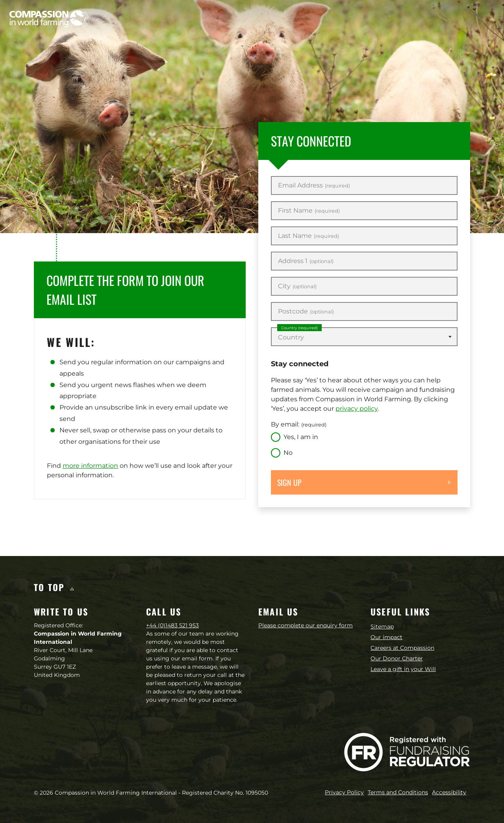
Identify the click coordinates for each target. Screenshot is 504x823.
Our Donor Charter (397, 658)
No (288, 453)
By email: (299, 424)
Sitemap (382, 627)
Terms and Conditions (398, 792)
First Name (309, 211)
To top (54, 587)
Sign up (289, 482)
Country (299, 328)
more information (90, 466)
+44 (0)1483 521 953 (172, 625)
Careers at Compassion (402, 648)
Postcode (306, 311)
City (297, 286)
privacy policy (357, 409)
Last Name (309, 236)
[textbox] (364, 337)
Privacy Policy (344, 792)
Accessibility (449, 792)
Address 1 (306, 261)
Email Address (314, 185)
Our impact (386, 637)
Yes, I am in (301, 437)
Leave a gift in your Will (403, 669)
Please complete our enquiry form (306, 625)
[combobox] (364, 337)
